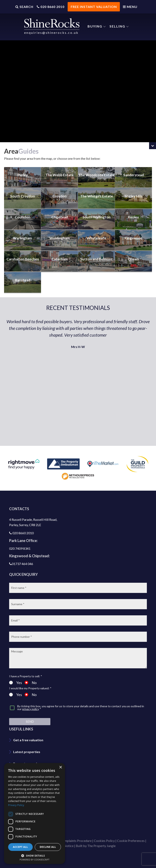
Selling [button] (117, 26)
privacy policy (31, 705)
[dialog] (35, 813)
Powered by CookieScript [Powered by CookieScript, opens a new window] (35, 860)
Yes (16, 679)
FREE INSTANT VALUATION (94, 7)
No (31, 679)
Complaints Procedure (76, 837)
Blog (17, 783)
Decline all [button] (48, 847)
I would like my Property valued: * (30, 684)
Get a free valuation (28, 736)
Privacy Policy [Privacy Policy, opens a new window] (16, 805)
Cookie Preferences (131, 837)
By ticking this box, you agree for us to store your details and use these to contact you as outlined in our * (81, 704)
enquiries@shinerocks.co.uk (51, 32)
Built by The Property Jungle (96, 842)
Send (30, 718)
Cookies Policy (104, 837)
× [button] (60, 767)
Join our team (23, 807)
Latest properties (27, 748)
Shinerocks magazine (29, 819)
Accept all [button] (21, 847)
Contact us (21, 795)
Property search (26, 760)
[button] (35, 855)
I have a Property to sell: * (26, 672)
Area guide (21, 772)
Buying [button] (95, 26)
